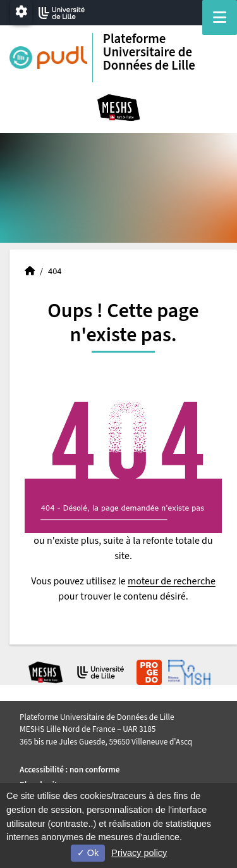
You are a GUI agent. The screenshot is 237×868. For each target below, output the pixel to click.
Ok (88, 853)
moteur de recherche (172, 581)
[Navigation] (220, 17)
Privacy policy (139, 853)
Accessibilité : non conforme (70, 770)
